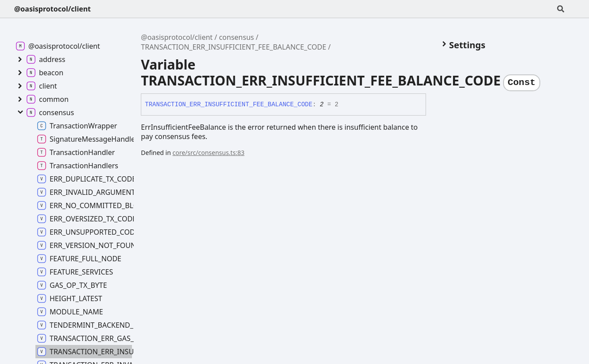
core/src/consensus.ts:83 (209, 153)
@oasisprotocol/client (52, 9)
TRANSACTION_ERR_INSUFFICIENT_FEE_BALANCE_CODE (233, 47)
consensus (236, 37)
